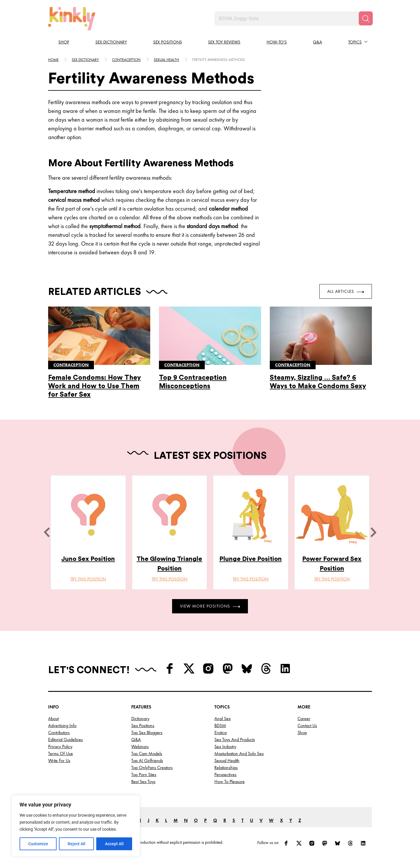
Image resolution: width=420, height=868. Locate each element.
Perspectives (225, 775)
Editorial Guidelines (65, 740)
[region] (76, 826)
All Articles (346, 291)
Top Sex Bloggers (147, 733)
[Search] (366, 18)
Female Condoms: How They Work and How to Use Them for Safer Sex (94, 386)
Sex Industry (225, 747)
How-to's (277, 42)
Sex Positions (168, 42)
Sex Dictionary (111, 42)
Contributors (59, 733)
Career (304, 719)
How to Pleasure (230, 782)
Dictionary (140, 719)
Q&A (317, 42)
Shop (64, 42)
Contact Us (307, 726)
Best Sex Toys (143, 782)
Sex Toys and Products (235, 740)
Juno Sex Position (88, 559)
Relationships (226, 768)
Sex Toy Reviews (224, 42)
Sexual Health (227, 761)
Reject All (77, 844)
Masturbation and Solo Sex (239, 754)
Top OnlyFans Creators (152, 768)
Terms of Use (61, 754)
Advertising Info (62, 726)
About (53, 719)
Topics (355, 42)
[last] (47, 532)
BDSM (220, 726)
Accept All (114, 844)
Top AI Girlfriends (147, 761)
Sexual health (166, 60)
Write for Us (59, 761)
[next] (373, 532)
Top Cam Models (147, 754)
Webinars (140, 747)
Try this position (88, 579)
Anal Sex (223, 719)
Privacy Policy (60, 747)
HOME (53, 60)
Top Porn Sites (144, 775)
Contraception (126, 60)
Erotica (220, 733)
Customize (38, 844)
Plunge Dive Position (251, 559)
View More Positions (210, 606)
